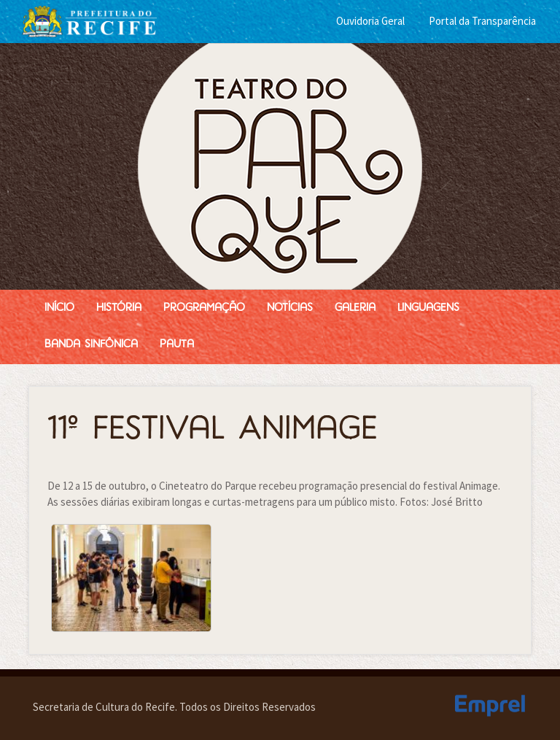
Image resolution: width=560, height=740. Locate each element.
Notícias (290, 308)
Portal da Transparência (482, 21)
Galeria (355, 308)
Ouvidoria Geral (370, 21)
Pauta (177, 345)
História (119, 308)
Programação (204, 308)
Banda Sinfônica (91, 345)
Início (59, 308)
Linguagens (428, 308)
